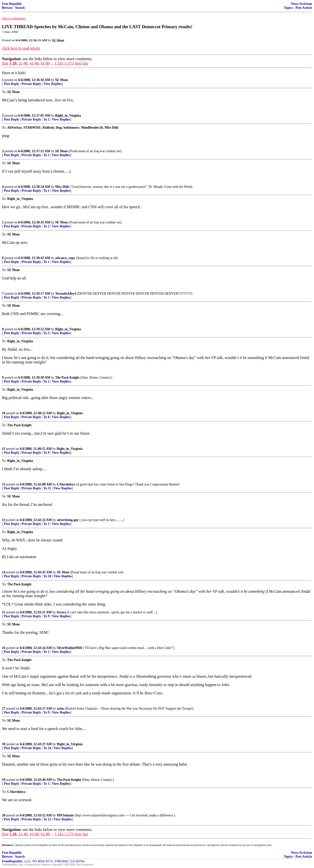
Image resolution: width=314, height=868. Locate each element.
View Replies (53, 84)
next (78, 63)
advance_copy (65, 258)
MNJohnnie (65, 815)
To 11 (47, 488)
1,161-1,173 (64, 63)
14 (4, 572)
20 (4, 815)
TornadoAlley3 (66, 294)
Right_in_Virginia (68, 116)
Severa (61, 612)
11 (4, 449)
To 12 (47, 819)
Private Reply (31, 84)
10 (4, 413)
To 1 (46, 119)
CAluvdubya (66, 484)
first (5, 63)
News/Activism (301, 4)
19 (4, 780)
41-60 (34, 63)
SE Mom (61, 80)
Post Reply (12, 84)
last (85, 63)
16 (4, 648)
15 (4, 612)
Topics (288, 8)
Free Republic (12, 4)
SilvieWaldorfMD (70, 648)
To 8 (46, 417)
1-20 (13, 63)
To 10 (47, 576)
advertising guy (68, 520)
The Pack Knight (67, 378)
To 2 (46, 226)
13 (4, 520)
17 (4, 709)
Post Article (304, 8)
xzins (60, 709)
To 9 (46, 453)
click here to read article (21, 48)
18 (4, 744)
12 (4, 484)
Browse (7, 8)
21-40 (23, 63)
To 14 (47, 748)
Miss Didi (62, 187)
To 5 (46, 333)
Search (20, 8)
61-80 (45, 63)
